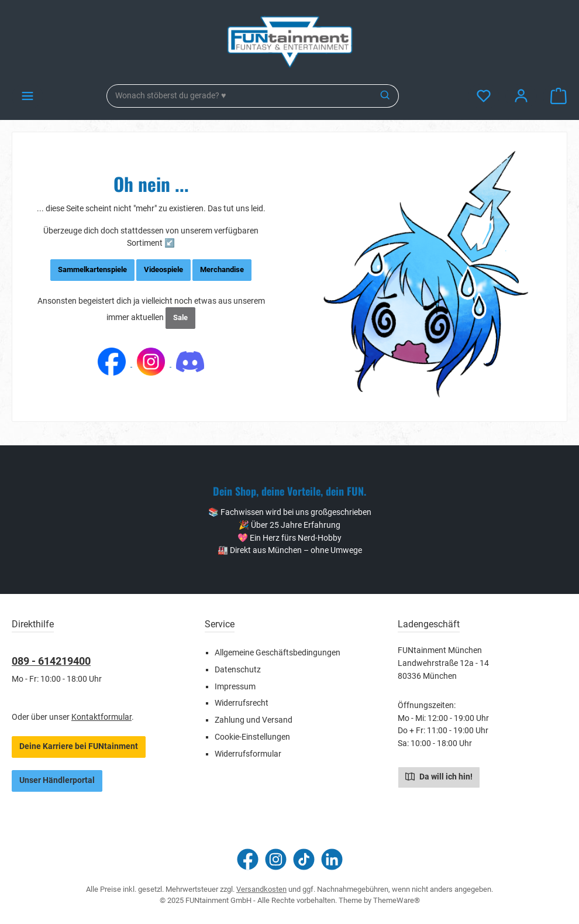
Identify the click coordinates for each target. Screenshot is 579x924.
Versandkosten (261, 889)
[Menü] (27, 96)
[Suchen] (386, 96)
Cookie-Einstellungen (252, 737)
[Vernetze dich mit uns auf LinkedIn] (332, 859)
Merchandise (222, 269)
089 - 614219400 (51, 661)
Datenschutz (238, 670)
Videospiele (163, 269)
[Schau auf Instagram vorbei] (276, 859)
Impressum (235, 687)
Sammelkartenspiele (92, 269)
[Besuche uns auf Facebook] (248, 859)
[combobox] (240, 96)
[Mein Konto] (521, 96)
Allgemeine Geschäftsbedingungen (278, 653)
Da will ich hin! (439, 776)
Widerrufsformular (248, 754)
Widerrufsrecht (242, 703)
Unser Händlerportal (57, 780)
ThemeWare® (397, 900)
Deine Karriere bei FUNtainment (79, 746)
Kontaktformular (101, 717)
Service (220, 624)
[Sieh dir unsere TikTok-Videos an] (304, 859)
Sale (180, 317)
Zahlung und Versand (254, 720)
